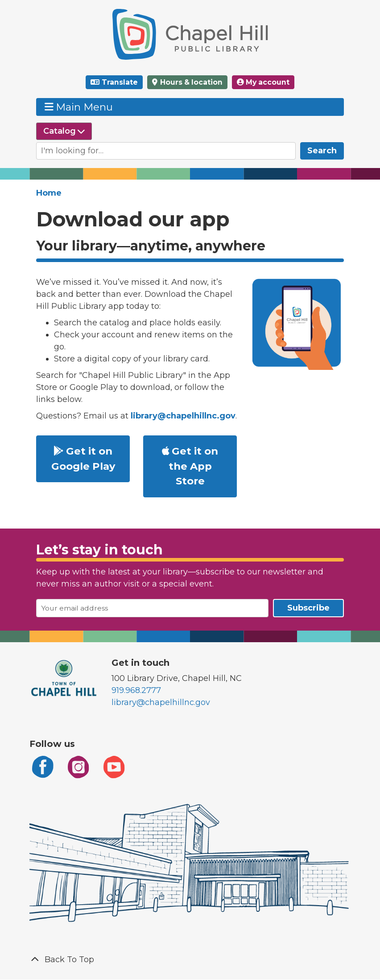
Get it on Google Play (83, 459)
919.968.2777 (136, 690)
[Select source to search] (64, 131)
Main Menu (79, 107)
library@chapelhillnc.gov (161, 702)
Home (49, 193)
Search (322, 151)
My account (263, 82)
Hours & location (190, 82)
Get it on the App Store (190, 466)
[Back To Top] (190, 960)
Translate (120, 82)
